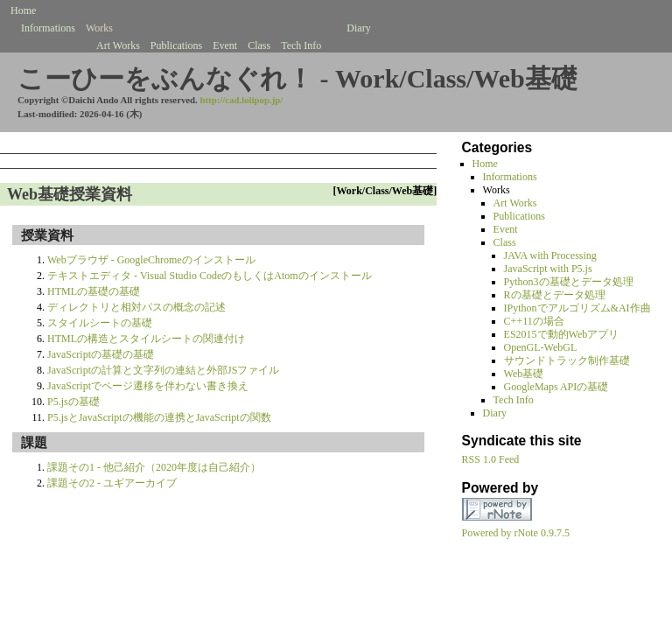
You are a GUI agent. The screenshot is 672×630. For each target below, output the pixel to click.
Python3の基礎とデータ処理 (569, 282)
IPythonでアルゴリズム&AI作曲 (577, 308)
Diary (358, 28)
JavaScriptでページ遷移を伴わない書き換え (148, 386)
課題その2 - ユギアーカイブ (112, 483)
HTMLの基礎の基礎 (94, 291)
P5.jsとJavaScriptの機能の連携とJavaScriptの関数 (159, 417)
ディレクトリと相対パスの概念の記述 (136, 307)
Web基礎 (524, 374)
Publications (176, 45)
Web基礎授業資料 (70, 194)
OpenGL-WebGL (541, 347)
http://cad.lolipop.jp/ (242, 100)
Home (23, 10)
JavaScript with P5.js (548, 269)
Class (259, 45)
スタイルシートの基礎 (100, 323)
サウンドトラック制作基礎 (567, 360)
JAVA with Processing (550, 255)
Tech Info (301, 45)
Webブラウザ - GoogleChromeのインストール (151, 260)
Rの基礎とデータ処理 (555, 295)
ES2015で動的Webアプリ (562, 334)
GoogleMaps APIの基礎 (556, 387)
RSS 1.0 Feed (491, 459)
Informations (48, 28)
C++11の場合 (534, 321)
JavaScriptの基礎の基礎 (101, 354)
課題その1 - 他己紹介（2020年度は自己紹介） (154, 467)
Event (225, 45)
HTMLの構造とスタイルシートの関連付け (146, 339)
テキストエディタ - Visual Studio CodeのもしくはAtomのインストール (210, 276)
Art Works (118, 45)
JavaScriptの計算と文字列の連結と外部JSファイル (163, 370)
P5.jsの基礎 (73, 402)
